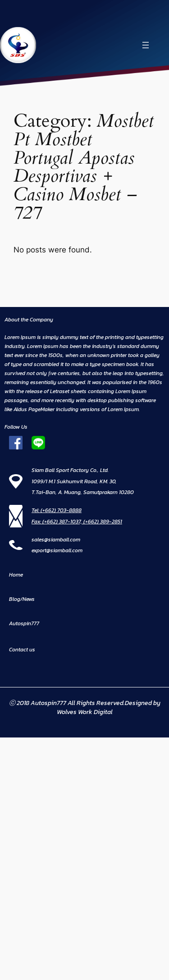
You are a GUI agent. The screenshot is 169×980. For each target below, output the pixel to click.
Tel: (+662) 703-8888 (57, 510)
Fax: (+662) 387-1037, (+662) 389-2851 (77, 522)
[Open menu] (146, 45)
